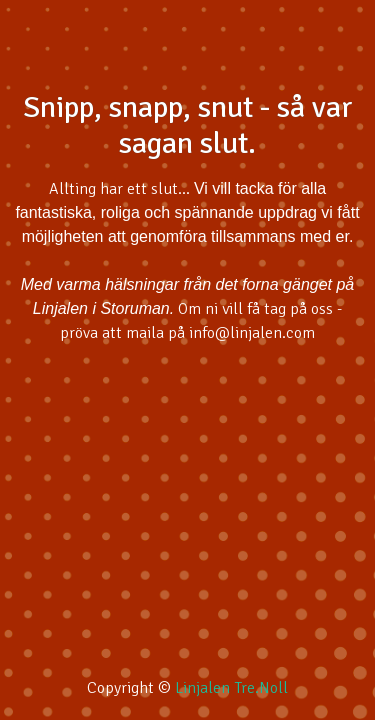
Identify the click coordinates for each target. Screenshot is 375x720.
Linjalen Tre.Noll (231, 688)
